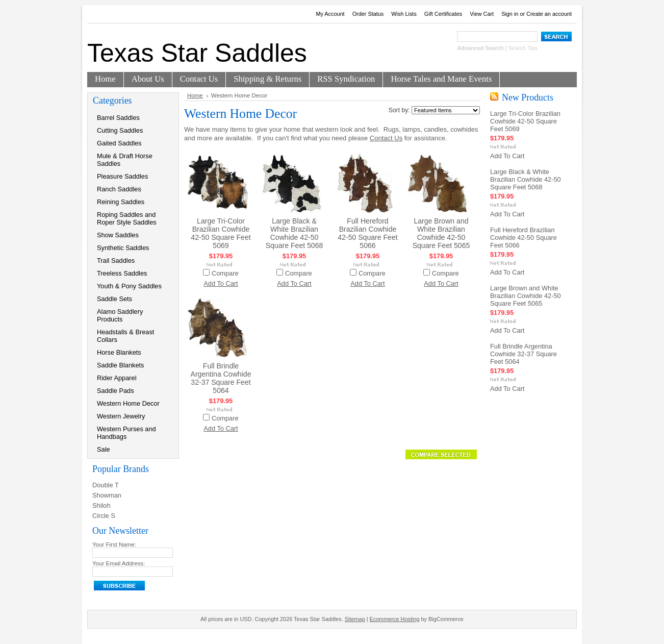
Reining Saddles (121, 202)
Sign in (510, 14)
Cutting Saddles (120, 130)
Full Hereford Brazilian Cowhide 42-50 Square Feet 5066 (367, 233)
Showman (107, 495)
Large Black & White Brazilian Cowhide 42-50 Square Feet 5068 (295, 233)
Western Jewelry (121, 416)
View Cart (482, 14)
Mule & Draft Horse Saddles (125, 160)
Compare (225, 273)
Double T (106, 485)
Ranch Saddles (119, 189)
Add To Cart (221, 283)
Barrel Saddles (118, 118)
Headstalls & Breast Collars (125, 336)
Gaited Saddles (119, 143)
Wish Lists (404, 14)
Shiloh (101, 505)
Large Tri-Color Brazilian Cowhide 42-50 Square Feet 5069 (221, 233)
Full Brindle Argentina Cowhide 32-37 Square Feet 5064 (221, 378)
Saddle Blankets (120, 365)
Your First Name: (114, 544)
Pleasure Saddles (122, 176)
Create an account (549, 14)
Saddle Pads (116, 391)
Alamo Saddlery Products (120, 315)
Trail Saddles (116, 261)
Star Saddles (197, 53)
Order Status (368, 14)
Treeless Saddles (122, 273)
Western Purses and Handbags (126, 433)
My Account (330, 14)
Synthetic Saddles (123, 248)
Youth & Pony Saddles (129, 286)
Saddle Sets (114, 299)
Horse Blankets (119, 352)
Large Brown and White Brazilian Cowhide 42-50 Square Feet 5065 (441, 233)
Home (195, 95)
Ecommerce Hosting (395, 619)
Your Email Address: (119, 563)
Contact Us (386, 138)
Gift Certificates (443, 14)
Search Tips (523, 48)
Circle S (104, 516)
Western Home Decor (128, 403)
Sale (104, 449)
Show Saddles (118, 235)
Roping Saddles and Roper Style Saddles (127, 218)
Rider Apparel (117, 378)
